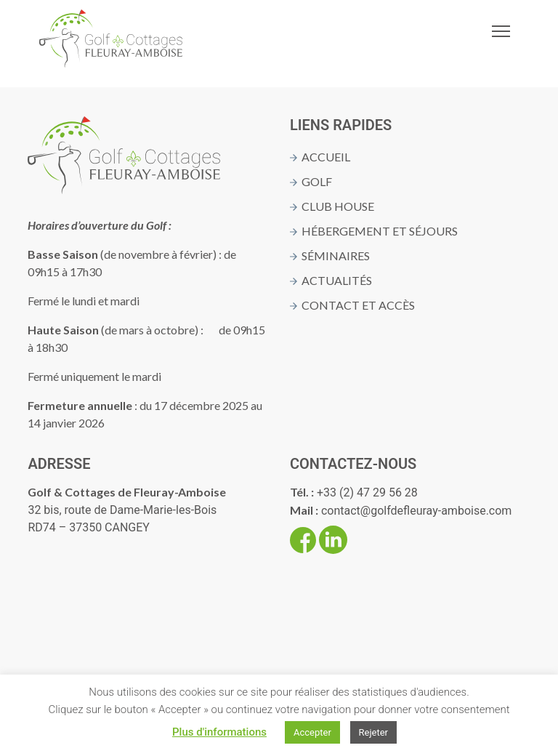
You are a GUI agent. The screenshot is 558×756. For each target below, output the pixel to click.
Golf (317, 181)
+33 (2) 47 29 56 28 (367, 492)
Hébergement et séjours (380, 231)
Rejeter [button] (373, 732)
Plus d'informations (219, 732)
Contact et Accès (358, 305)
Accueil (326, 157)
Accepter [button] (312, 732)
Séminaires (336, 256)
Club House (338, 206)
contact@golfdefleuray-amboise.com (416, 511)
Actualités (337, 280)
